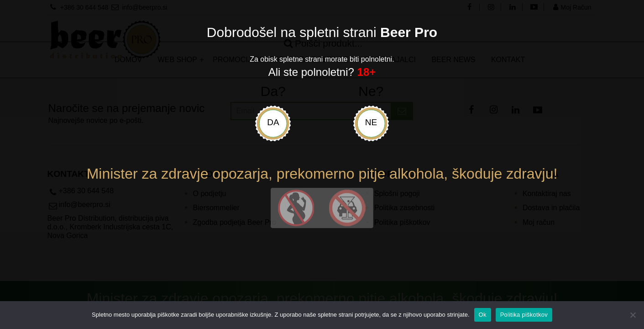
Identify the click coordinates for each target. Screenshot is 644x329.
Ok (483, 315)
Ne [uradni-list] (371, 122)
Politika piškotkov (524, 315)
